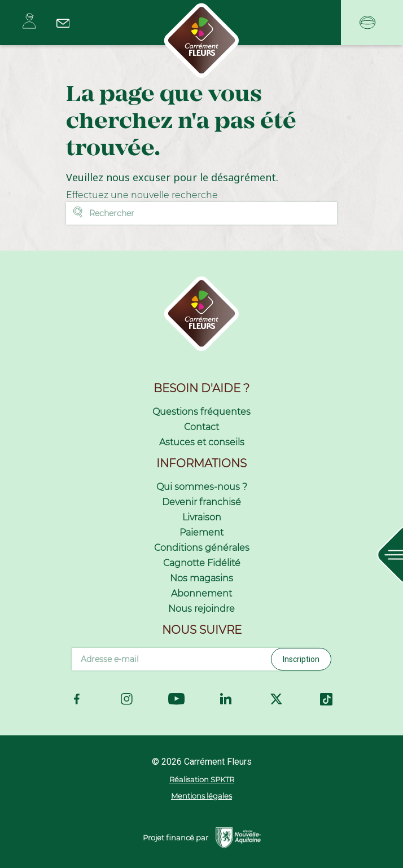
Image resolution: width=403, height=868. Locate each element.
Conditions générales (202, 548)
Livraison (202, 517)
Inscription (301, 659)
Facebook (77, 699)
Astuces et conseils (202, 442)
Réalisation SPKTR (202, 779)
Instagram (127, 699)
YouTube (176, 699)
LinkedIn (226, 699)
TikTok (326, 699)
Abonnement (201, 593)
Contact (201, 427)
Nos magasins (201, 578)
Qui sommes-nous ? (202, 487)
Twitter (276, 699)
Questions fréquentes (201, 412)
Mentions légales (201, 796)
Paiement (201, 532)
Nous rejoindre (201, 609)
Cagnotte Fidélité (202, 563)
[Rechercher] (201, 213)
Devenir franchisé (201, 502)
